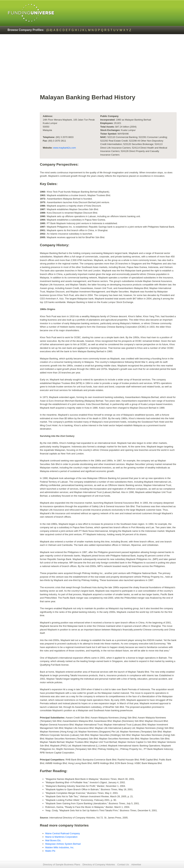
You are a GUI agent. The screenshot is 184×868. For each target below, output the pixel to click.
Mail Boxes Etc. (53, 840)
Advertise (136, 864)
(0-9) (49, 30)
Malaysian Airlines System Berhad (63, 844)
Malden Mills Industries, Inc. (60, 847)
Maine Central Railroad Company (63, 833)
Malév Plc (50, 851)
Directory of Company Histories (99, 864)
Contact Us (123, 864)
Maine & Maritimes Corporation (61, 837)
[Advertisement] (108, 66)
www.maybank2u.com (65, 148)
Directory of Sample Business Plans (62, 864)
